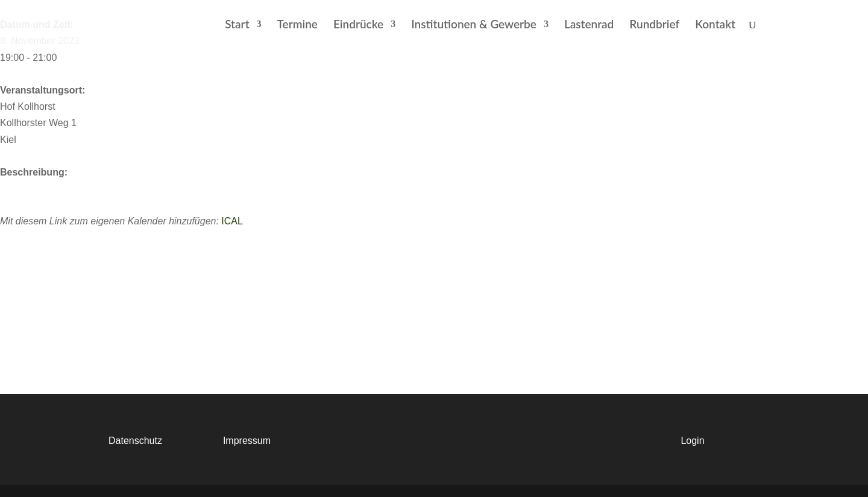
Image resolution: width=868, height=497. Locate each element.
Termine (297, 25)
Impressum (247, 441)
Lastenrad (589, 25)
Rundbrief (654, 25)
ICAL (232, 221)
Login (692, 441)
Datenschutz (135, 441)
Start (237, 25)
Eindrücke (358, 25)
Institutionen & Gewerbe (474, 25)
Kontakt (715, 25)
